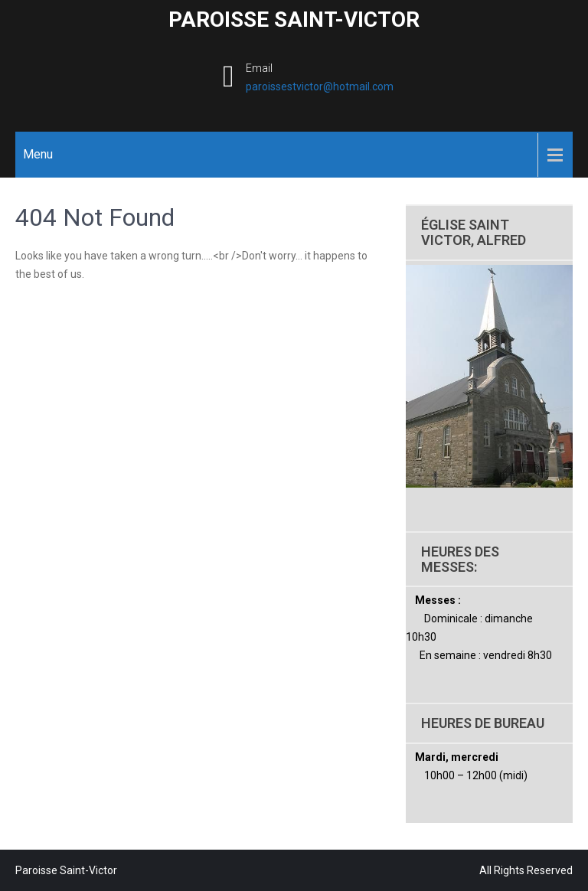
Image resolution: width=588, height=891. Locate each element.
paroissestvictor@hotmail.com (320, 86)
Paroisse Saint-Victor (294, 20)
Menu (38, 154)
